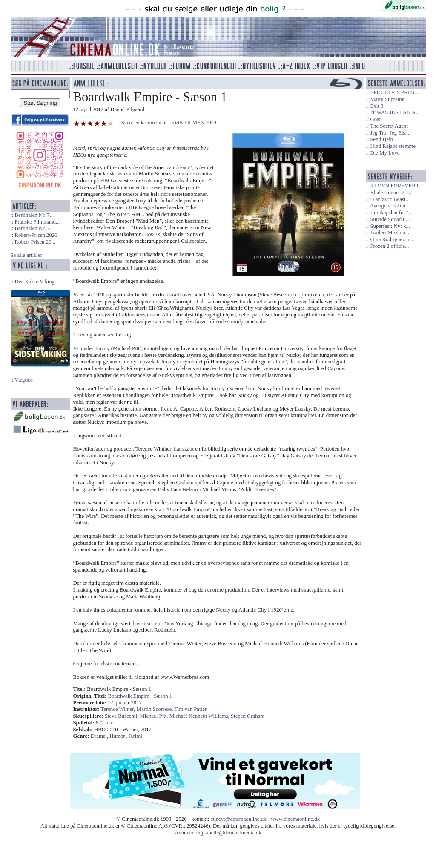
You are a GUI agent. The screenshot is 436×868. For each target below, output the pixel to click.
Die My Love (385, 153)
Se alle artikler (27, 255)
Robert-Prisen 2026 (36, 235)
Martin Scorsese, (156, 709)
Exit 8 (377, 106)
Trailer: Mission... (390, 233)
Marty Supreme (387, 99)
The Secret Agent (389, 126)
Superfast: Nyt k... (390, 226)
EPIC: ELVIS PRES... (394, 92)
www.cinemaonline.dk (295, 819)
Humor (117, 736)
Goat (375, 119)
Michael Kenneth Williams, (200, 716)
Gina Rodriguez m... (392, 239)
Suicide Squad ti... (390, 219)
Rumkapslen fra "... (391, 213)
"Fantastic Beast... (390, 199)
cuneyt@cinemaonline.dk (239, 819)
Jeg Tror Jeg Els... (390, 133)
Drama (98, 736)
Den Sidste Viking (34, 282)
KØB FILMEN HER (194, 123)
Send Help (381, 139)
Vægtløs (24, 380)
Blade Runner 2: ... (391, 193)
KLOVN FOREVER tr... (397, 186)
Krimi (136, 736)
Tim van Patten (191, 709)
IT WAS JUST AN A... (395, 112)
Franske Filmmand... (37, 222)
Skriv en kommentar (144, 123)
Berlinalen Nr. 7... (34, 215)
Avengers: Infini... (390, 206)
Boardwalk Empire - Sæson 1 (140, 696)
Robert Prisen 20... (35, 242)
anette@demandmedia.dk (234, 833)
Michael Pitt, (154, 716)
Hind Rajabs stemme (393, 146)
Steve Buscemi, (122, 716)
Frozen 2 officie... (389, 246)
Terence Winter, (118, 709)
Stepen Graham (248, 716)
